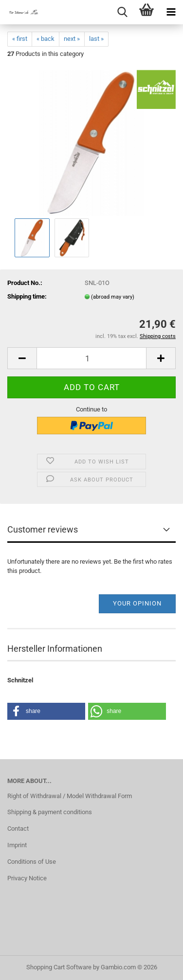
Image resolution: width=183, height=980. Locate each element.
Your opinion (137, 603)
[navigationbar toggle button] (171, 12)
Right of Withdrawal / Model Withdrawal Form (70, 796)
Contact (18, 829)
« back (46, 39)
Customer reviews (43, 529)
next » (72, 39)
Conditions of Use (32, 862)
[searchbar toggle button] (122, 12)
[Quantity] (91, 358)
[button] (22, 358)
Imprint (17, 845)
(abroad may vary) (113, 297)
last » (96, 39)
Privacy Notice (27, 878)
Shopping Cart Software (59, 967)
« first (20, 39)
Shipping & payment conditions (50, 812)
